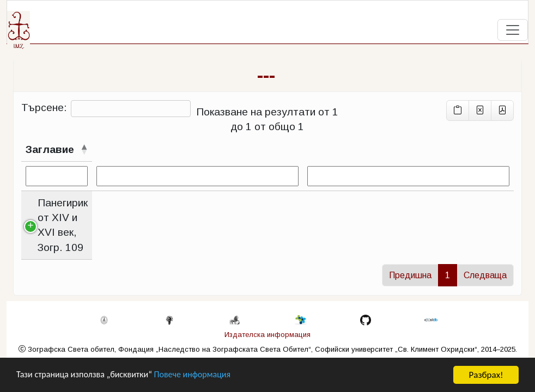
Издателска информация (267, 337)
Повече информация (203, 376)
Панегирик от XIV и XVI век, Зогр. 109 (93, 210)
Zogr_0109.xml (473, 241)
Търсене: (106, 109)
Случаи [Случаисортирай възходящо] (199, 149)
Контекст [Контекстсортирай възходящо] (260, 149)
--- (266, 75)
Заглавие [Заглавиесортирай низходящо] (50, 149)
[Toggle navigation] (513, 30)
